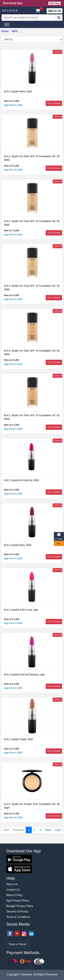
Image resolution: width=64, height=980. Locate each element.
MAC (15, 31)
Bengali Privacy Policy (20, 906)
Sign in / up (55, 11)
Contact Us (13, 890)
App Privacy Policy (18, 901)
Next (48, 830)
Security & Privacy (17, 911)
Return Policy (14, 895)
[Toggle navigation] (7, 25)
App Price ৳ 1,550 (13, 105)
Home (5, 31)
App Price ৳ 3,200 (13, 170)
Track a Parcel (17, 944)
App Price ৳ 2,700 (13, 817)
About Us (12, 884)
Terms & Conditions (18, 917)
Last (58, 830)
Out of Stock (54, 103)
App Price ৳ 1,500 (13, 558)
